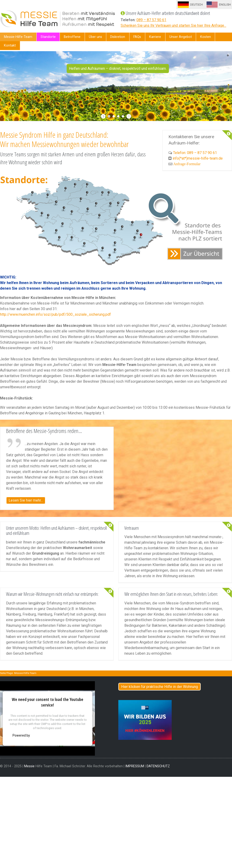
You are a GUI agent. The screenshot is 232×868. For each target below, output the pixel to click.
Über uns (95, 37)
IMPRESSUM (135, 766)
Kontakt (10, 45)
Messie (29, 766)
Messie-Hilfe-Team (18, 37)
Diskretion (118, 37)
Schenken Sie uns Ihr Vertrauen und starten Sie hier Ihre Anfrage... (173, 25)
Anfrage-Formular (187, 164)
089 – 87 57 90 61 (151, 20)
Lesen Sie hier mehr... (26, 500)
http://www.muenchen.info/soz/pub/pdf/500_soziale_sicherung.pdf (55, 314)
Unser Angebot (181, 37)
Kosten (206, 37)
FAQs (137, 37)
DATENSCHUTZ (158, 766)
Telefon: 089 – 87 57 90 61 (195, 153)
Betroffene (72, 37)
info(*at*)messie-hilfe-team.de (198, 158)
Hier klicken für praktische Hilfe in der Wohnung (159, 687)
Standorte (48, 37)
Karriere (155, 37)
